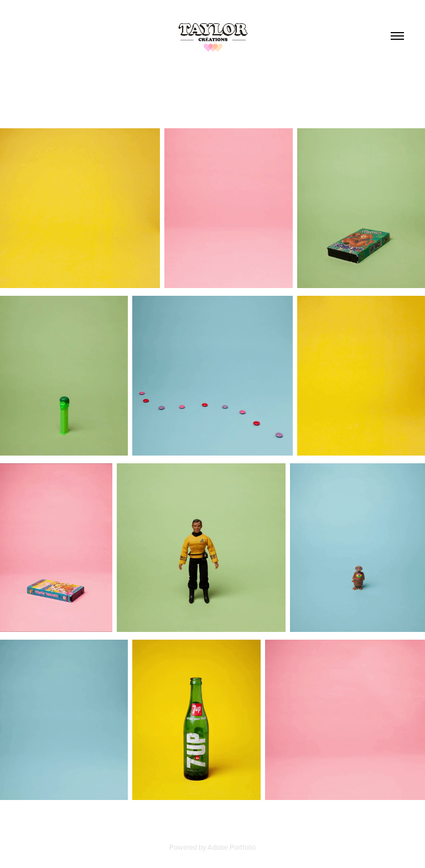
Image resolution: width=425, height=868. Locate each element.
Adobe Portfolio (232, 847)
